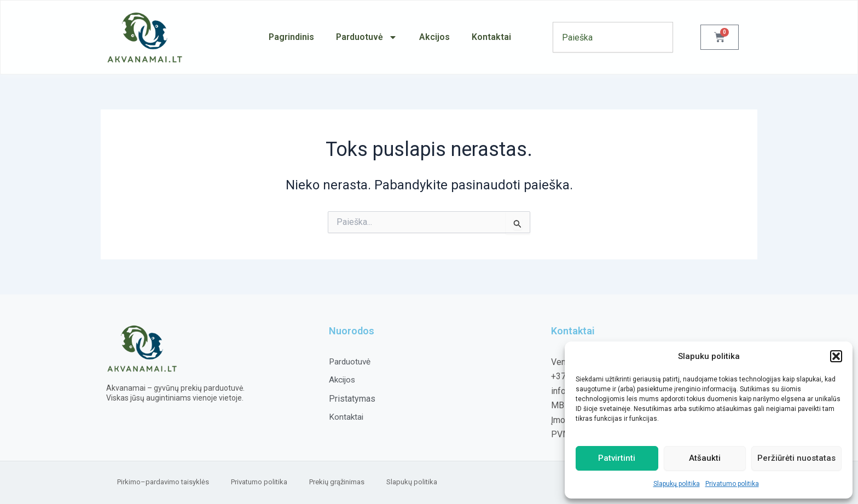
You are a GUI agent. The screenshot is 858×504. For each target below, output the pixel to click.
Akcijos (434, 37)
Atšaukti (705, 458)
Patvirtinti (617, 458)
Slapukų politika (677, 484)
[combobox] (613, 37)
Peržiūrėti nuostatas (796, 458)
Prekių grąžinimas (337, 482)
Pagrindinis (291, 37)
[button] (836, 356)
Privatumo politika (732, 484)
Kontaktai (491, 37)
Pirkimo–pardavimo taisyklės (163, 482)
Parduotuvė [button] (367, 37)
